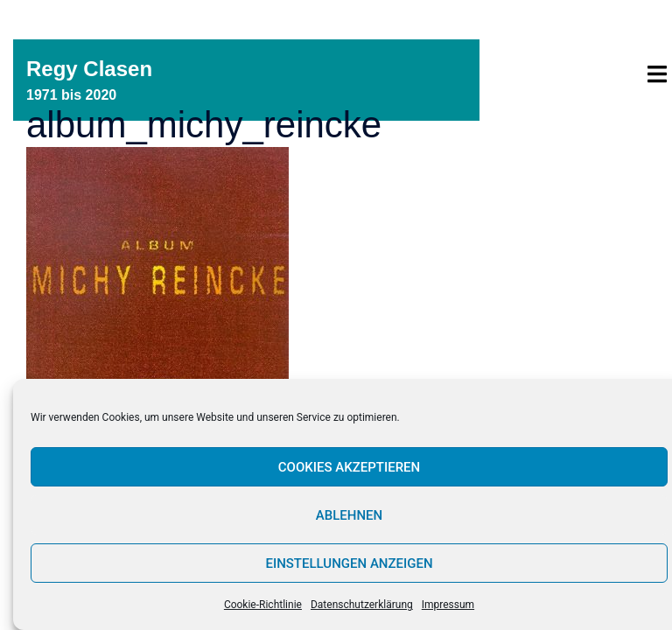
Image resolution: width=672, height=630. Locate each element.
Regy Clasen (89, 69)
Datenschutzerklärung (362, 605)
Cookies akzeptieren (349, 467)
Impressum (448, 605)
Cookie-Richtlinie (263, 605)
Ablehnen (349, 515)
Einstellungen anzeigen (349, 563)
